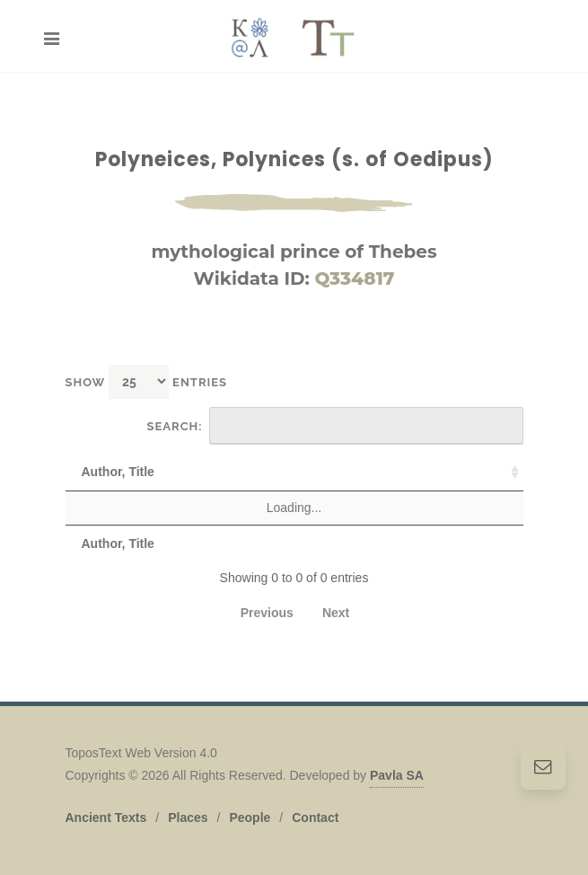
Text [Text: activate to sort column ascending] (211, 472)
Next (336, 613)
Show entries (147, 381)
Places (188, 818)
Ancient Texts (106, 818)
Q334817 (354, 278)
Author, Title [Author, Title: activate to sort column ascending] (118, 472)
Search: (335, 426)
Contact (315, 818)
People (250, 818)
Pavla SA (397, 775)
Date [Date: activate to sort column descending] (489, 472)
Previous (267, 613)
